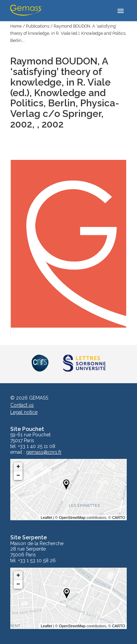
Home (16, 26)
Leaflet (46, 518)
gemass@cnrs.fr (44, 452)
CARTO (119, 518)
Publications (38, 26)
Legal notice (24, 412)
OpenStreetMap (72, 518)
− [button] (18, 476)
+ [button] (18, 467)
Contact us (22, 405)
